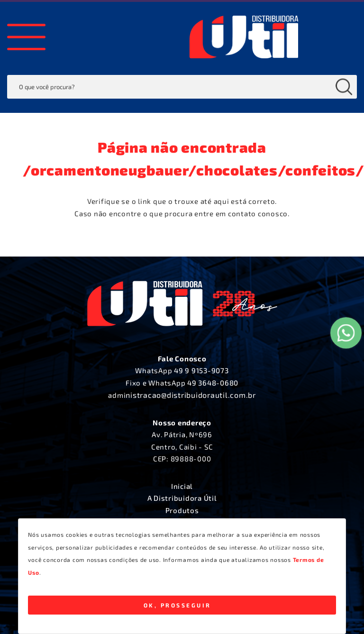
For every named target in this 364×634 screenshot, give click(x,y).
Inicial (182, 486)
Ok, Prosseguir (177, 605)
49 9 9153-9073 (201, 370)
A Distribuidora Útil (182, 498)
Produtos (182, 510)
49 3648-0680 (213, 383)
